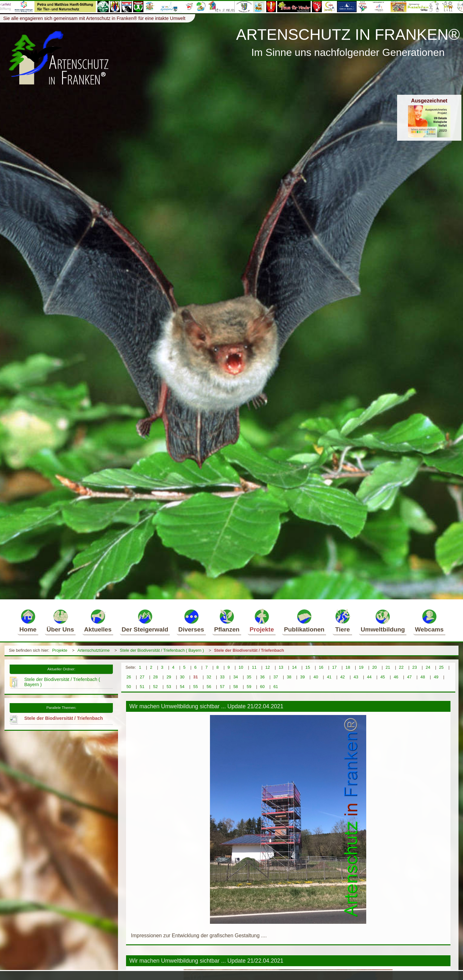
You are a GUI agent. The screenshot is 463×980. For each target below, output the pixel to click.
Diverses (191, 621)
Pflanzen (227, 621)
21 (388, 667)
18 (348, 667)
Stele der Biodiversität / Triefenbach (249, 650)
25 (441, 667)
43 (356, 677)
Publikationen (304, 621)
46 (396, 677)
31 (195, 677)
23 (414, 667)
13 (281, 667)
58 (236, 687)
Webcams (429, 621)
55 (195, 687)
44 (369, 677)
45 (383, 677)
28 (155, 677)
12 (268, 667)
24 (428, 667)
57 (222, 687)
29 (169, 677)
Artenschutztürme (94, 650)
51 (142, 687)
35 (249, 677)
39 (303, 677)
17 (334, 667)
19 (361, 667)
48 (423, 677)
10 (241, 667)
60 (262, 687)
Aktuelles (98, 621)
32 (209, 677)
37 (276, 677)
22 (401, 667)
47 (409, 677)
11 (254, 667)
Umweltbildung (383, 621)
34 (236, 677)
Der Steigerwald (145, 621)
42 (342, 677)
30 (182, 677)
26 (129, 677)
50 (129, 687)
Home (28, 621)
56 (209, 687)
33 (222, 677)
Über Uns (60, 621)
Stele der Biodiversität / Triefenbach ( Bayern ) (162, 650)
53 (169, 687)
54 (182, 687)
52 (155, 687)
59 (249, 687)
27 (142, 677)
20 (375, 667)
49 (436, 677)
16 (321, 667)
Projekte (262, 621)
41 (329, 677)
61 (276, 687)
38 (289, 677)
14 (294, 667)
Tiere (342, 621)
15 (308, 667)
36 (262, 677)
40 (316, 677)
